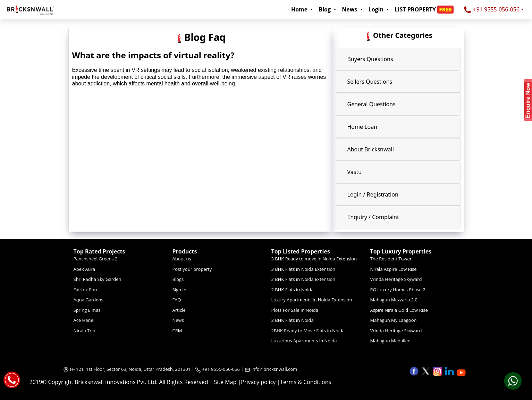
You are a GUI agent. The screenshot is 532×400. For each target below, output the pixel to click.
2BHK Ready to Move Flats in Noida (308, 331)
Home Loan (362, 127)
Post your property (192, 269)
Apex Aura (84, 269)
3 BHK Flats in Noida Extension (303, 269)
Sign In (179, 290)
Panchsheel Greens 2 (96, 259)
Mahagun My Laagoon (394, 320)
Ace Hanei (84, 320)
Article (179, 310)
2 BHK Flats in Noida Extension (303, 279)
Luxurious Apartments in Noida (304, 341)
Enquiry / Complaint (373, 217)
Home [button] (300, 9)
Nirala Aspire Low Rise (394, 269)
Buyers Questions (370, 59)
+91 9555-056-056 (491, 10)
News (178, 320)
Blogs (178, 279)
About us (182, 259)
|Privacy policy (257, 382)
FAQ (177, 300)
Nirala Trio (85, 331)
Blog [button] (325, 9)
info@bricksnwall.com (274, 369)
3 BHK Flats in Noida (293, 320)
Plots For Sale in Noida (295, 310)
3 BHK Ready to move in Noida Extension (314, 259)
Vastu (355, 172)
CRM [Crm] (177, 331)
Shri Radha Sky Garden (98, 279)
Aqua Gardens (88, 300)
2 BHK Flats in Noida (293, 290)
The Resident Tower (391, 259)
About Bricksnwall (371, 149)
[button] (426, 9)
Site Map (225, 382)
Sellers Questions (370, 82)
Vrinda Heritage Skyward (396, 279)
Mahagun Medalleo (390, 341)
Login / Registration (373, 194)
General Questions (371, 104)
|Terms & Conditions (304, 382)
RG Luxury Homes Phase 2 (398, 290)
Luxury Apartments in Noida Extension (312, 300)
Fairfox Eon (85, 290)
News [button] (350, 9)
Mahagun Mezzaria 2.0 (394, 300)
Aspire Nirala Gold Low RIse (399, 310)
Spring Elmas (87, 310)
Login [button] (377, 9)
